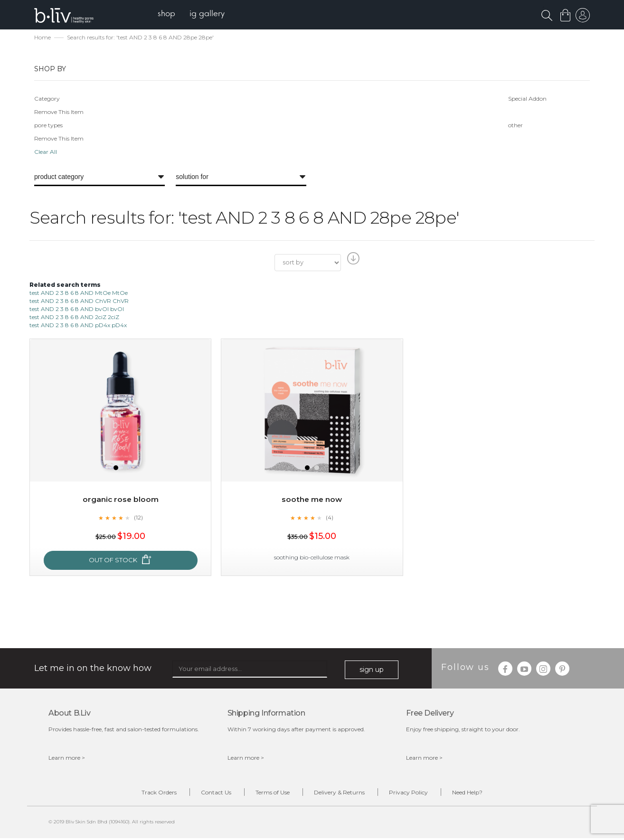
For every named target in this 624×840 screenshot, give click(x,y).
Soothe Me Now (312, 500)
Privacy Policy (417, 794)
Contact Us (208, 794)
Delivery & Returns (342, 794)
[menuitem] (169, 14)
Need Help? (482, 794)
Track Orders (145, 794)
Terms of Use (270, 794)
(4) (330, 518)
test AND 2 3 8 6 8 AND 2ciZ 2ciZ (74, 318)
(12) (138, 518)
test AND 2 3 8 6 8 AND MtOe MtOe (79, 293)
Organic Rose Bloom (121, 500)
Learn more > (67, 759)
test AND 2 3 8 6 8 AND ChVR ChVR (79, 302)
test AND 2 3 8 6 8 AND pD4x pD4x (78, 326)
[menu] (194, 14)
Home (43, 38)
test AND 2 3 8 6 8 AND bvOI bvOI (77, 310)
